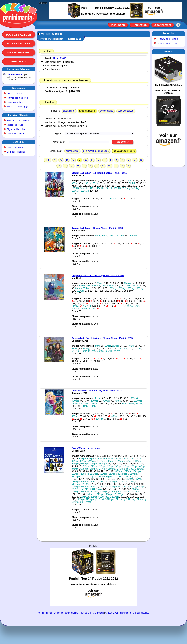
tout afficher (69, 111)
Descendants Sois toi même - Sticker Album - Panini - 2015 (102, 338)
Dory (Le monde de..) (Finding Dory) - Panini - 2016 (98, 276)
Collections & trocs (16, 148)
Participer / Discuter (19, 115)
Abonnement (163, 25)
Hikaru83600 (60, 58)
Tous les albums (19, 35)
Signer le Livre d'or (16, 129)
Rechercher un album (167, 39)
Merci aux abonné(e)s (18, 107)
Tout (47, 160)
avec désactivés (126, 111)
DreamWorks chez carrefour (86, 448)
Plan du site (86, 613)
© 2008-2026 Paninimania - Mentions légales (127, 613)
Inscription (118, 25)
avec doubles (107, 111)
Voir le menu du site (52, 34)
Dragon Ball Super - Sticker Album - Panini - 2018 (97, 228)
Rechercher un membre (168, 43)
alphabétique (72, 151)
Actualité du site (15, 94)
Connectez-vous (15, 75)
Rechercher (168, 33)
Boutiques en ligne (16, 152)
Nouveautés (18, 88)
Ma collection (18, 43)
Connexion (140, 25)
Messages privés (15, 125)
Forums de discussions (18, 121)
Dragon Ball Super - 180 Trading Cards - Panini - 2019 (99, 173)
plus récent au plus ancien (96, 151)
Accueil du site (45, 613)
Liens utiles (18, 142)
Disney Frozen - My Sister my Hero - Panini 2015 (97, 391)
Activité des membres (17, 98)
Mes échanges (19, 52)
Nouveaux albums (16, 102)
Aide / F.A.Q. (19, 61)
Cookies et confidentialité (66, 613)
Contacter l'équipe (16, 134)
